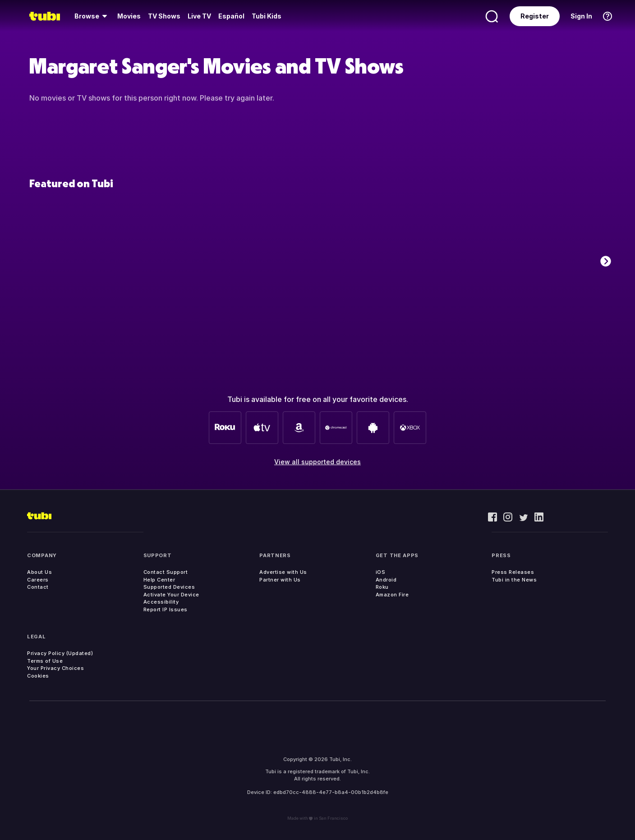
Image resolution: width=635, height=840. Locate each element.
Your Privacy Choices (55, 668)
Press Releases (513, 572)
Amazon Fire (392, 595)
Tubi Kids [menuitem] (267, 16)
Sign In (581, 16)
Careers (38, 580)
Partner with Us (280, 580)
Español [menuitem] (231, 16)
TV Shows (164, 16)
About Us (39, 572)
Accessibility (161, 602)
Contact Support (166, 572)
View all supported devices (317, 462)
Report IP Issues (166, 609)
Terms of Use (45, 661)
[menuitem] (92, 16)
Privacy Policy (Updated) (60, 653)
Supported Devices (169, 587)
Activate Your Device (171, 595)
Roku (382, 587)
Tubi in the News (514, 580)
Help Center (159, 580)
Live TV (199, 16)
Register (535, 16)
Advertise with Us (283, 572)
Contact (38, 587)
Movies (129, 16)
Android (386, 580)
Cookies (38, 676)
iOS (381, 572)
